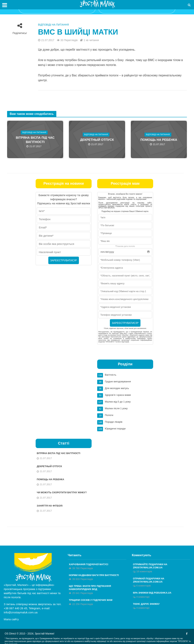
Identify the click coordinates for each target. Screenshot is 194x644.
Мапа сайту (11, 618)
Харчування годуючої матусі (91, 563)
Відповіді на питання (53, 25)
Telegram (35, 607)
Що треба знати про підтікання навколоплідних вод (92, 587)
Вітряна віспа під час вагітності (35, 140)
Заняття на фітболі (51, 504)
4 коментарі (143, 597)
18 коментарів (144, 571)
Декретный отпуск (97, 140)
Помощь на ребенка (159, 140)
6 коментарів (144, 585)
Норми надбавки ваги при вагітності (97, 574)
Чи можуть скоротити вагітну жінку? (64, 490)
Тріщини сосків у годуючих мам (93, 600)
